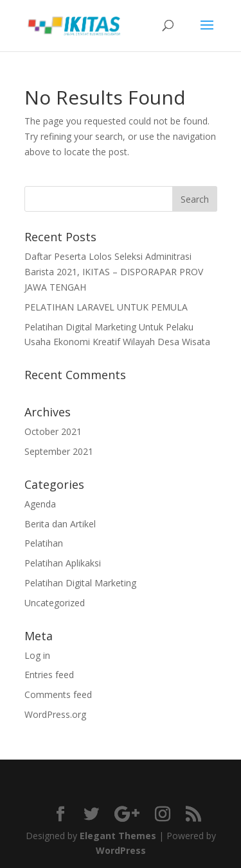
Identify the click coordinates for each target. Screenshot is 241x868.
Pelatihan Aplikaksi (63, 563)
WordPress (121, 850)
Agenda (40, 504)
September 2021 (59, 451)
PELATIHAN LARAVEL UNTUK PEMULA (106, 307)
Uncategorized (55, 603)
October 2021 (53, 431)
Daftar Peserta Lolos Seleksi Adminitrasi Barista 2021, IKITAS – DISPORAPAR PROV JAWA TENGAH (114, 272)
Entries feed (49, 675)
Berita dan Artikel (60, 524)
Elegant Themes (118, 836)
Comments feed (58, 694)
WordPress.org (55, 714)
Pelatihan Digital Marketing (80, 583)
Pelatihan (44, 543)
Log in (37, 655)
